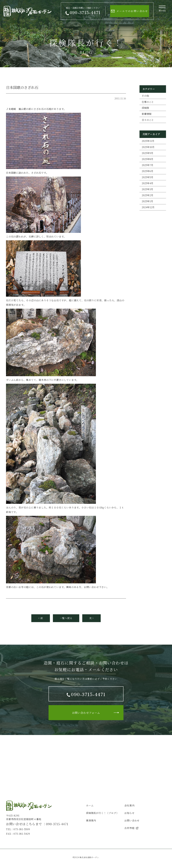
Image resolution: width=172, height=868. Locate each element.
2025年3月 (147, 189)
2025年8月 (148, 159)
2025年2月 (148, 195)
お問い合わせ (132, 820)
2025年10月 (148, 147)
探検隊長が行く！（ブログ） (102, 813)
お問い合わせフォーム (86, 713)
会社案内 (129, 805)
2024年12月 (148, 207)
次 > (91, 618)
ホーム (90, 805)
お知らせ (129, 813)
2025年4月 (148, 183)
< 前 (41, 618)
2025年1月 (147, 201)
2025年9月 (148, 153)
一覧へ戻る (66, 618)
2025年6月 (148, 171)
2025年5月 (148, 177)
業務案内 (91, 820)
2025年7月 (148, 165)
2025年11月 (148, 141)
